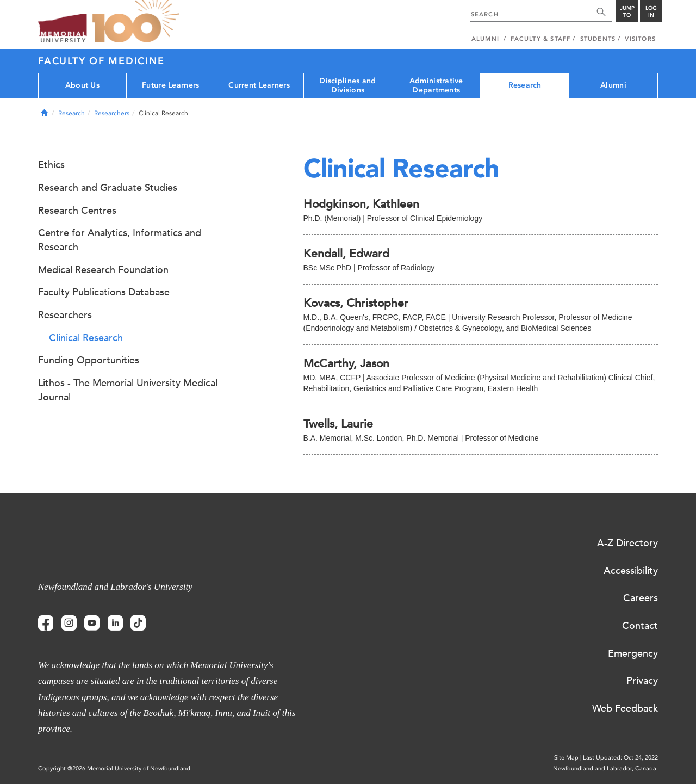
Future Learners (170, 85)
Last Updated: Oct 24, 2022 (620, 758)
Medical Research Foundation (103, 270)
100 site (136, 22)
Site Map (566, 758)
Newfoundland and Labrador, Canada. (605, 768)
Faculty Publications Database (104, 292)
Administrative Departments (436, 85)
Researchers (112, 113)
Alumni (613, 85)
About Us (82, 85)
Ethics (51, 165)
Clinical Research (86, 338)
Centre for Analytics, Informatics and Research (120, 240)
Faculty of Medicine (101, 61)
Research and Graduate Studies (108, 188)
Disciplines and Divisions (347, 85)
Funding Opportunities (89, 360)
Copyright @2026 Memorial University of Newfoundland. (115, 768)
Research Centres (77, 211)
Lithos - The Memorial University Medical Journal (128, 390)
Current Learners (259, 85)
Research (525, 85)
